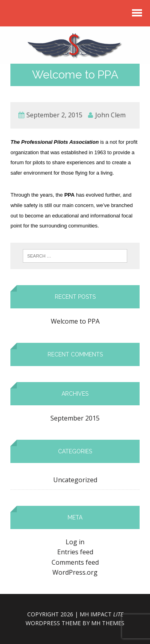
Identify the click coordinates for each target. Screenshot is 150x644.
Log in (75, 542)
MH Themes (108, 623)
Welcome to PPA (75, 321)
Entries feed (75, 552)
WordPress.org (75, 572)
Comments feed (75, 562)
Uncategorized (75, 480)
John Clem (110, 115)
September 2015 (75, 418)
